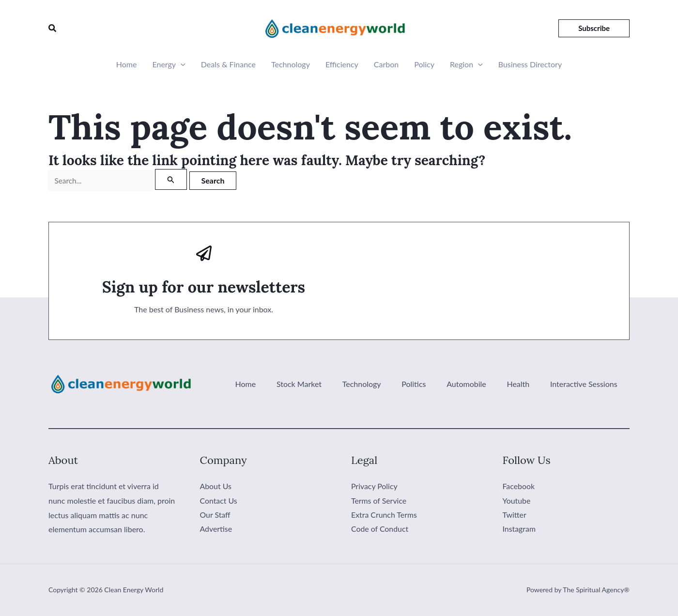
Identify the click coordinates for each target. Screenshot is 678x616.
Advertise (216, 530)
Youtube (517, 500)
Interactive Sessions (586, 385)
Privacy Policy (375, 486)
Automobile (479, 385)
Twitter (515, 515)
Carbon (386, 64)
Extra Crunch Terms (384, 515)
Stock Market (327, 385)
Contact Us (219, 500)
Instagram (519, 530)
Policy (424, 64)
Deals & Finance (228, 64)
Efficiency (342, 64)
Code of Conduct (380, 530)
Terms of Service (379, 500)
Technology (291, 64)
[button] (53, 28)
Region (466, 64)
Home (127, 64)
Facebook (519, 486)
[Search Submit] (176, 179)
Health (526, 385)
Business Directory (530, 64)
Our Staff (216, 515)
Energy (169, 64)
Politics (432, 385)
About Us (216, 486)
